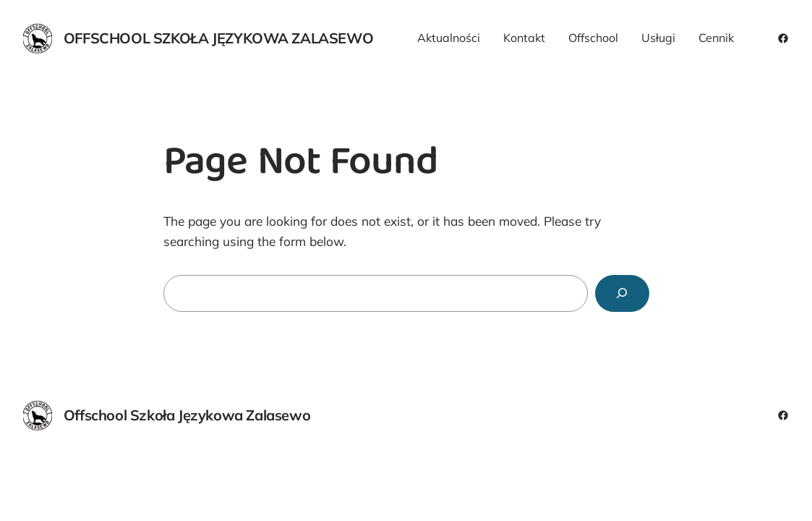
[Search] (622, 293)
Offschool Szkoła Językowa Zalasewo (218, 38)
